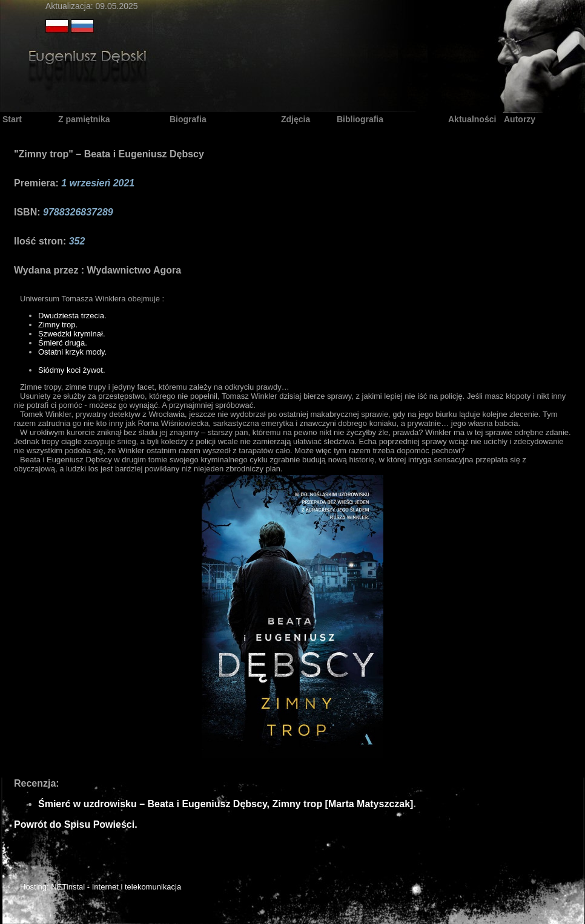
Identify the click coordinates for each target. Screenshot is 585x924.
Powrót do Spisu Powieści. (76, 824)
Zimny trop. (58, 325)
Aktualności (472, 119)
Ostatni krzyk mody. (72, 352)
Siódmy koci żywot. (72, 370)
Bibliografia (360, 119)
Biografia (188, 119)
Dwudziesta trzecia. (72, 316)
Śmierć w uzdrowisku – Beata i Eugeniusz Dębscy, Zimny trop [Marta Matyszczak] (226, 804)
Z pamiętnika (84, 119)
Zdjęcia (296, 119)
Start (12, 119)
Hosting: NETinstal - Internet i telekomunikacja (101, 887)
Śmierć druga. (63, 343)
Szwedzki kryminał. (72, 334)
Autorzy (520, 119)
